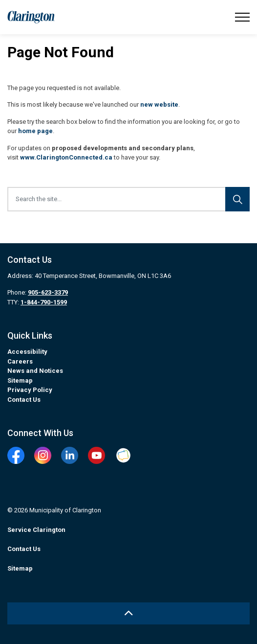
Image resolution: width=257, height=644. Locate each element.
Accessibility (27, 352)
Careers (20, 361)
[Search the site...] (128, 199)
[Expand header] (242, 17)
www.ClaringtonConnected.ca (66, 157)
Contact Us (24, 400)
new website (159, 104)
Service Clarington (36, 530)
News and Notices (35, 371)
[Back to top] (128, 613)
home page (35, 131)
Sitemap (20, 380)
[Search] (237, 199)
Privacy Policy (30, 390)
